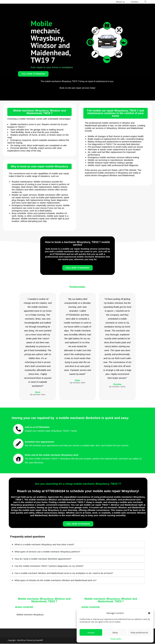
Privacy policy (116, 639)
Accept (91, 632)
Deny (115, 632)
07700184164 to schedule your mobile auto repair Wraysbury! (92, 491)
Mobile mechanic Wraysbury (30, 615)
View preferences (139, 632)
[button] (149, 613)
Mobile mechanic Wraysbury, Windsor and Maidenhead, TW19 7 (39, 112)
